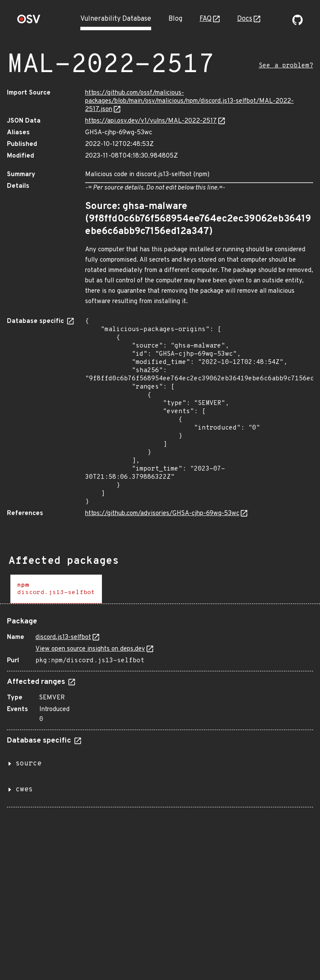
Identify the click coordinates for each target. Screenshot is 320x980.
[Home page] (29, 22)
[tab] (56, 589)
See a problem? (286, 66)
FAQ (206, 19)
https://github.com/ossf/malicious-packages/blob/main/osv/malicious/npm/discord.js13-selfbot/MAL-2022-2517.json (189, 101)
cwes (24, 790)
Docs (245, 19)
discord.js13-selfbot (63, 637)
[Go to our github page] (298, 23)
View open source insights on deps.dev (90, 649)
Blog (175, 19)
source (29, 764)
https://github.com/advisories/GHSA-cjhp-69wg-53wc (162, 514)
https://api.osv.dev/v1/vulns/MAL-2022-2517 (151, 121)
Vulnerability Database (116, 19)
